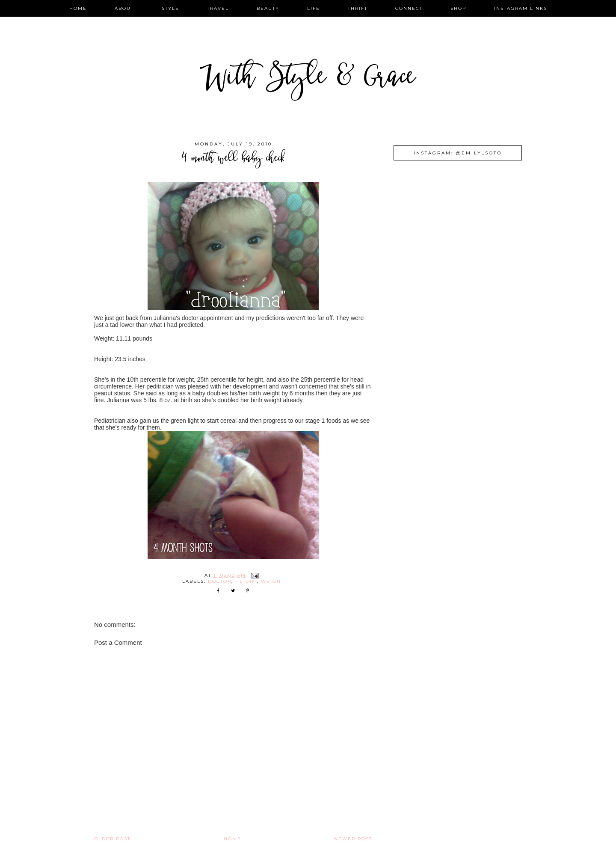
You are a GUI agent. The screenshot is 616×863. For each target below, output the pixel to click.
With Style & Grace (308, 79)
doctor (220, 581)
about (124, 8)
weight (272, 581)
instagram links (521, 8)
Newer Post (353, 839)
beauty (268, 8)
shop (458, 8)
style (170, 8)
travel (218, 8)
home (78, 8)
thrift (358, 8)
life (314, 8)
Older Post (112, 839)
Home (232, 839)
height (246, 581)
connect (409, 8)
